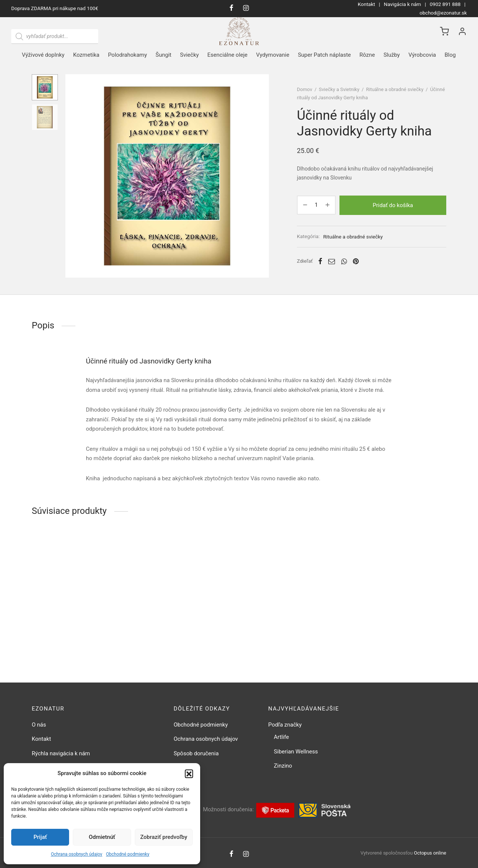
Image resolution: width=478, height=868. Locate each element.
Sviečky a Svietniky (339, 89)
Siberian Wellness (296, 752)
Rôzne (367, 55)
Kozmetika (86, 55)
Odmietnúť (102, 837)
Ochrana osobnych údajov (77, 854)
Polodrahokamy (127, 55)
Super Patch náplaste (325, 55)
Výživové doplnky (43, 55)
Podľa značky (285, 725)
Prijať (40, 837)
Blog (450, 55)
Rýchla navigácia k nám (61, 753)
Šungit (164, 55)
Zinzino (283, 766)
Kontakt (366, 4)
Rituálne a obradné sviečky (395, 89)
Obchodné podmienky (128, 854)
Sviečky (189, 55)
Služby (392, 55)
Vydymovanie (273, 55)
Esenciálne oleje (227, 55)
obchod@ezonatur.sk (443, 13)
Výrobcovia (422, 55)
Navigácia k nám (403, 4)
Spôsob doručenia (196, 753)
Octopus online (430, 853)
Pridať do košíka (393, 205)
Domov (305, 89)
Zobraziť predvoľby (164, 837)
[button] (189, 774)
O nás (39, 725)
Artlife (281, 737)
